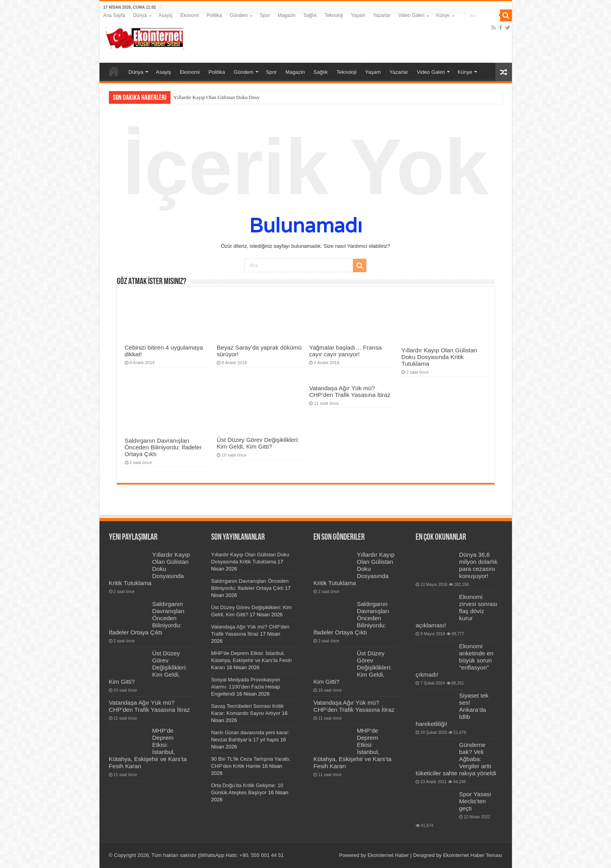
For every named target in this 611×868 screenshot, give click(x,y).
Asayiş (166, 15)
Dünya (140, 15)
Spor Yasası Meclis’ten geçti (475, 801)
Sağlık (310, 15)
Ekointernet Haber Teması (472, 855)
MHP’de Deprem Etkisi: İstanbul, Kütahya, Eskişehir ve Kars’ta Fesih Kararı (251, 660)
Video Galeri (411, 15)
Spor (265, 15)
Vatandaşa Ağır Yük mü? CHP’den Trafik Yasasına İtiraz (350, 391)
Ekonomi (190, 15)
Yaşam (358, 15)
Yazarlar (382, 15)
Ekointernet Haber (388, 855)
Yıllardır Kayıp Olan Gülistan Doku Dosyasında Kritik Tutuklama (439, 357)
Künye (443, 15)
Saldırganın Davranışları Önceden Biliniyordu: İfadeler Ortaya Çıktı (163, 447)
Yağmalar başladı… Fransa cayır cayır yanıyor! (345, 351)
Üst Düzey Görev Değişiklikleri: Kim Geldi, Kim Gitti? (258, 443)
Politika (215, 15)
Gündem (239, 15)
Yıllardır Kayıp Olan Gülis (201, 97)
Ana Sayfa (114, 15)
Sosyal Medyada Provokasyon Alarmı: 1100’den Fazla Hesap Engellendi (246, 687)
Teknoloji (334, 15)
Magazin (287, 15)
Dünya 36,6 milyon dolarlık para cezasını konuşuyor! (478, 565)
